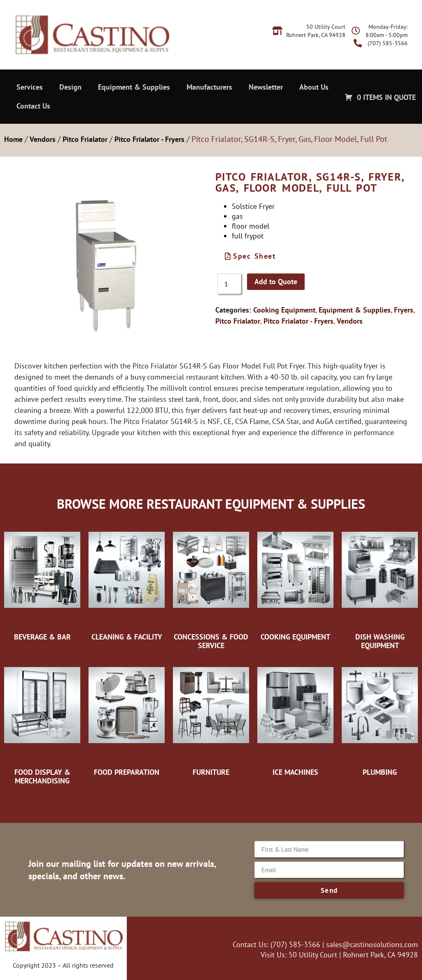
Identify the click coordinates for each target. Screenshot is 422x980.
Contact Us (33, 106)
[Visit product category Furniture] (211, 717)
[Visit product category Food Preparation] (127, 717)
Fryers (404, 310)
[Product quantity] (229, 284)
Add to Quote (276, 281)
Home (13, 139)
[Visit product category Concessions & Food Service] (211, 586)
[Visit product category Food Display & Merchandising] (42, 722)
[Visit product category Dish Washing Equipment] (380, 586)
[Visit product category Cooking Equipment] (295, 582)
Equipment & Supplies (134, 87)
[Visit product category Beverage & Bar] (42, 582)
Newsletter (266, 87)
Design (70, 87)
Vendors (43, 139)
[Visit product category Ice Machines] (295, 717)
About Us (314, 87)
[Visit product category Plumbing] (380, 717)
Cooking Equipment (284, 310)
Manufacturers (209, 87)
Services (30, 87)
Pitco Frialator (85, 139)
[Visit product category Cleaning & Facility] (127, 582)
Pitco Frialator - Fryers (149, 139)
